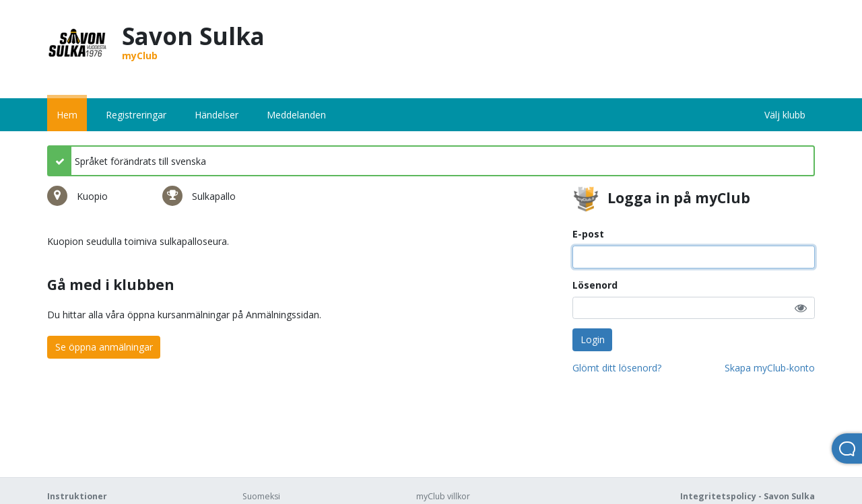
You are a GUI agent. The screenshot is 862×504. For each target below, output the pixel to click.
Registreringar (136, 115)
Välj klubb (785, 115)
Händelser (217, 115)
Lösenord (595, 285)
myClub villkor (443, 496)
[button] (801, 308)
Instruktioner (77, 496)
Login (593, 339)
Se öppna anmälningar (104, 347)
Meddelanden (296, 115)
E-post (588, 234)
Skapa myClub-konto (770, 368)
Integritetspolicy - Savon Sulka (748, 496)
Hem (67, 115)
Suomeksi (261, 496)
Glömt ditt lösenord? (617, 368)
